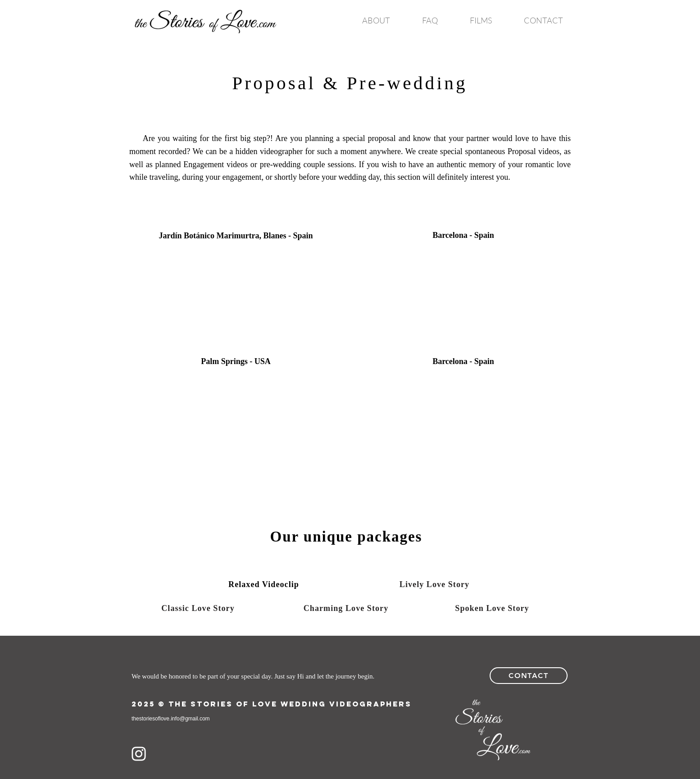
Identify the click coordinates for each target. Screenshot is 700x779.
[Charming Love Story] (346, 608)
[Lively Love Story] (434, 584)
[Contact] (529, 676)
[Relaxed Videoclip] (264, 584)
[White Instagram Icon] (139, 754)
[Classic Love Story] (198, 608)
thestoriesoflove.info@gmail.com (171, 719)
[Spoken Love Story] (492, 608)
